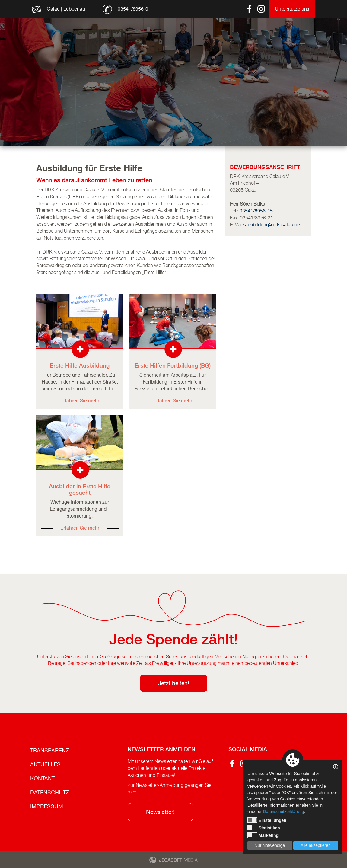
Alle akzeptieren (316, 845)
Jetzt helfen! (174, 683)
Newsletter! (160, 812)
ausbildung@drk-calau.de (272, 225)
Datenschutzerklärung (283, 812)
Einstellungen (267, 820)
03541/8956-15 (256, 211)
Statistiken (264, 828)
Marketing (263, 835)
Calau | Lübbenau (66, 9)
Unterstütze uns (292, 9)
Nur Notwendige (270, 845)
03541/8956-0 (133, 9)
